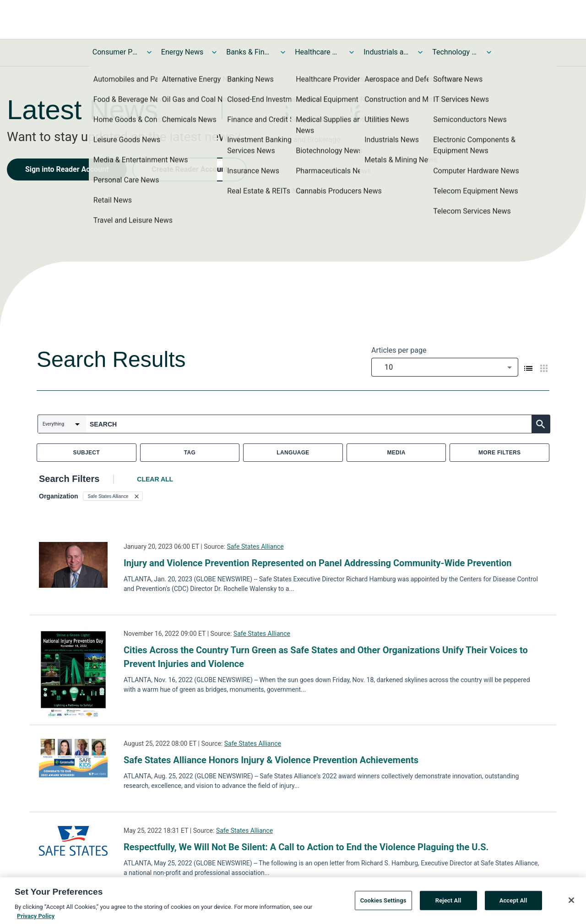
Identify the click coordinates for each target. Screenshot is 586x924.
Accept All (513, 904)
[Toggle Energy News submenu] (214, 52)
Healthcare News (318, 52)
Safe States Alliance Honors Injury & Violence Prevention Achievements (271, 760)
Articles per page (399, 350)
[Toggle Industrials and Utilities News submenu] (420, 52)
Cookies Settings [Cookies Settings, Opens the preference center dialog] (383, 904)
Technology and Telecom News (455, 52)
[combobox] (445, 367)
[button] (113, 496)
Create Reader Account (190, 169)
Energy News (182, 52)
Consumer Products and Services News (115, 52)
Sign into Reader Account (67, 169)
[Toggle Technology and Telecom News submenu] (489, 52)
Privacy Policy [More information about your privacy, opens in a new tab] (36, 920)
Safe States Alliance (255, 547)
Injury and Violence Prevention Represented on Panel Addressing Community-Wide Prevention (318, 563)
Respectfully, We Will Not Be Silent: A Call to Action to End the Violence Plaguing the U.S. (306, 847)
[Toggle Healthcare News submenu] (352, 52)
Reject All (448, 904)
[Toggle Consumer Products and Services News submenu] (149, 52)
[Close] (571, 904)
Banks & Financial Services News (249, 52)
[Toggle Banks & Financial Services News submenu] (283, 52)
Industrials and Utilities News (386, 52)
